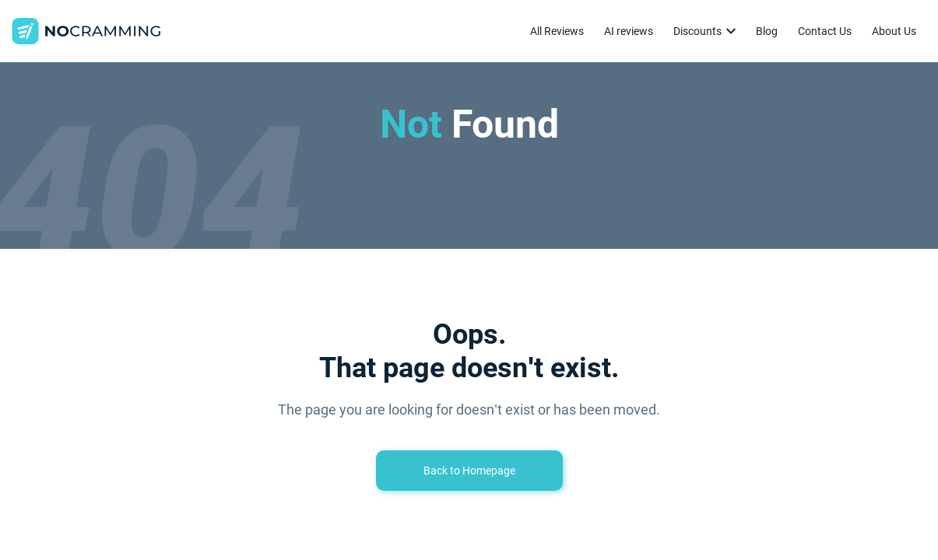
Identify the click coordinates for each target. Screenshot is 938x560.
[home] (86, 31)
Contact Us (825, 31)
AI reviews (629, 31)
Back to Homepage (469, 471)
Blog (767, 31)
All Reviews (557, 31)
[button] (704, 31)
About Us (894, 31)
